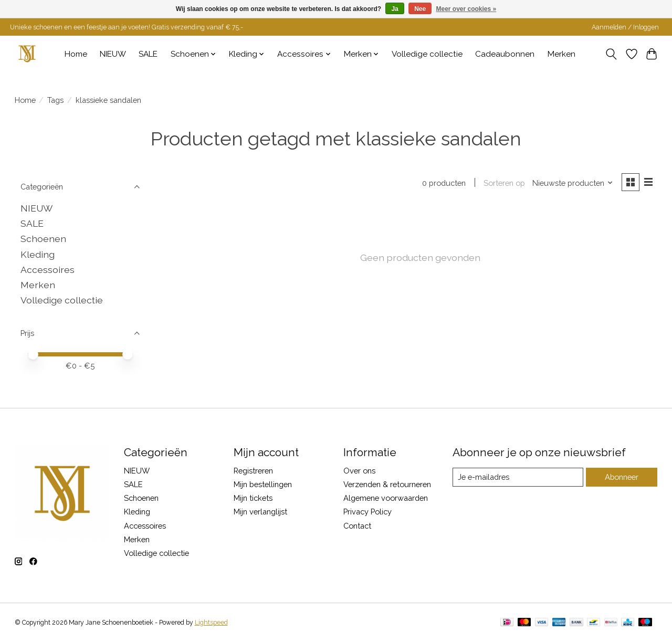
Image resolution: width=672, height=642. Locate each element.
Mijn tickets (253, 498)
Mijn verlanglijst (260, 512)
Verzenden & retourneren (387, 484)
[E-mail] (517, 477)
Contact (357, 526)
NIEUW (113, 54)
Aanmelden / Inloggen (625, 27)
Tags (55, 100)
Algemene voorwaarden (386, 498)
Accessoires (48, 270)
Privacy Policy (367, 512)
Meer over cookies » (466, 9)
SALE (148, 54)
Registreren (253, 471)
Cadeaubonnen (505, 54)
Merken (561, 54)
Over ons (359, 471)
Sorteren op (504, 183)
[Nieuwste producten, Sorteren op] (572, 183)
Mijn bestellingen (263, 484)
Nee (420, 9)
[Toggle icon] (611, 54)
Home (76, 54)
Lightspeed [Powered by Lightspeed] (211, 623)
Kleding (38, 254)
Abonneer (621, 477)
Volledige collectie (427, 54)
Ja (395, 9)
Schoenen (43, 239)
